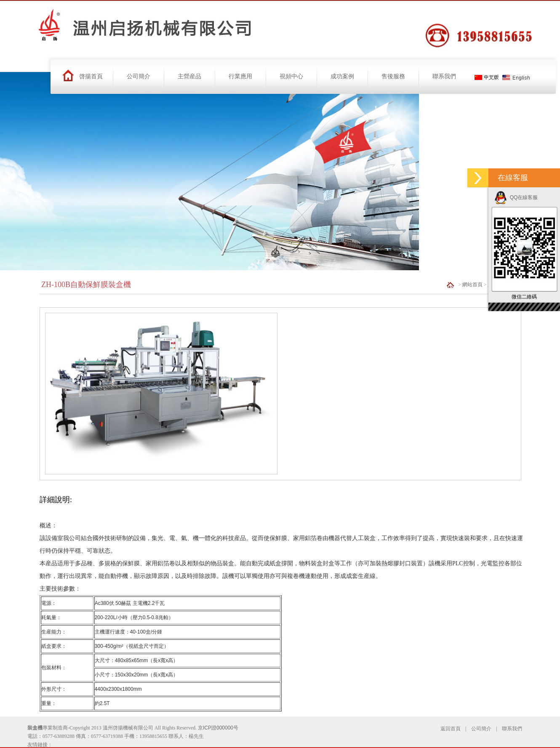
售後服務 (393, 76)
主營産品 (189, 76)
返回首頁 (451, 729)
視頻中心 (291, 76)
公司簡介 (139, 76)
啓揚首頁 (91, 76)
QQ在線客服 (516, 197)
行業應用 (240, 76)
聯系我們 (444, 76)
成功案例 (342, 76)
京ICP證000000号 (218, 728)
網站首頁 (472, 285)
